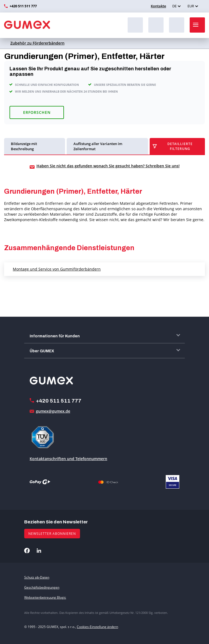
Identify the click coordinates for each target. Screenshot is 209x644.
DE (174, 6)
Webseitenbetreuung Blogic (45, 597)
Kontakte (158, 6)
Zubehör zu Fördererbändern (37, 43)
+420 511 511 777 (23, 6)
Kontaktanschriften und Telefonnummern (68, 459)
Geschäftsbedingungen (42, 587)
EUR (191, 6)
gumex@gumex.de (53, 411)
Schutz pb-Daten (37, 577)
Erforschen (37, 112)
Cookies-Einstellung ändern (97, 627)
